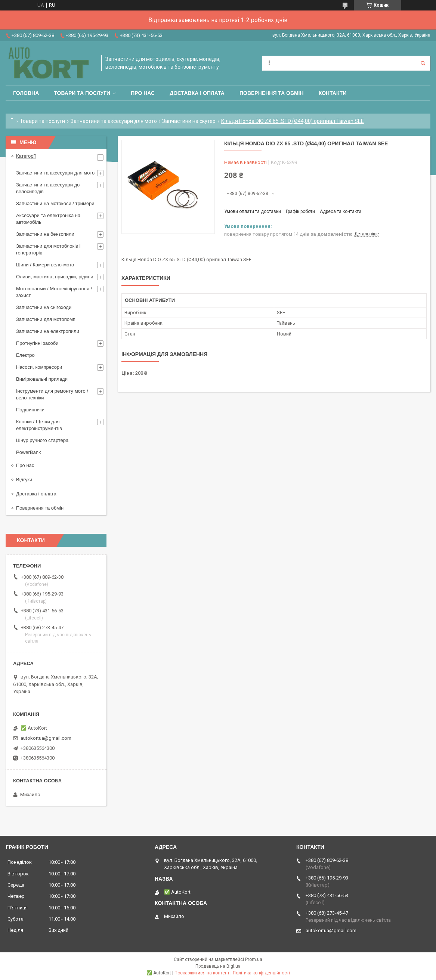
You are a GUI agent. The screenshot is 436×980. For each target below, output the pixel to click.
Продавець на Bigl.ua (218, 966)
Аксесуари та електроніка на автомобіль (48, 219)
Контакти (333, 93)
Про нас (143, 93)
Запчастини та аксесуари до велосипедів (48, 188)
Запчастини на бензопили (45, 234)
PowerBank (28, 452)
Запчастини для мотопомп (46, 319)
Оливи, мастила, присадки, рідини (55, 277)
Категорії (26, 156)
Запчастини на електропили (48, 331)
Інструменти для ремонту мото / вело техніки (52, 394)
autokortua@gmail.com (46, 738)
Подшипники (30, 410)
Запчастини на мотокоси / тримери (55, 203)
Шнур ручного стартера (42, 440)
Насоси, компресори (39, 367)
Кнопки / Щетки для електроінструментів (39, 425)
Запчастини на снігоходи (44, 307)
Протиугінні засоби (37, 343)
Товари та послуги (82, 93)
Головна (26, 93)
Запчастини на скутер (189, 121)
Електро (25, 355)
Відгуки (24, 480)
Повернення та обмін (272, 93)
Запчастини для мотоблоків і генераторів (48, 249)
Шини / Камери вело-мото (45, 265)
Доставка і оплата (197, 93)
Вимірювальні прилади (42, 379)
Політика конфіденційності (261, 973)
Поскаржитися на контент (202, 973)
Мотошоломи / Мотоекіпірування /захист (54, 292)
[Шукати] (423, 63)
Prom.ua (254, 959)
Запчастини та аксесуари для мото (114, 121)
